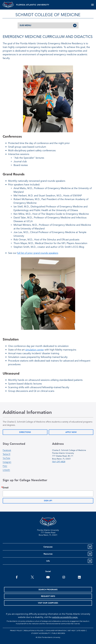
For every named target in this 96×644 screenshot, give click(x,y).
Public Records (58, 633)
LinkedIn (6, 470)
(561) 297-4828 (59, 462)
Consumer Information (56, 631)
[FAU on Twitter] (32, 577)
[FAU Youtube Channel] (48, 577)
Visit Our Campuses (48, 603)
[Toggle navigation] (92, 5)
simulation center (35, 350)
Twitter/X (6, 454)
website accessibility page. (65, 617)
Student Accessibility (41, 633)
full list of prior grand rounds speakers (38, 253)
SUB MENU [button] (25, 25)
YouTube (6, 458)
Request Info (48, 596)
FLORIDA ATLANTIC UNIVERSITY (33, 5)
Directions (25, 432)
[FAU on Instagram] (64, 577)
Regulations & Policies (34, 631)
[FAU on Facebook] (17, 577)
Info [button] (48, 561)
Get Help (72, 631)
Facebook (7, 450)
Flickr (5, 466)
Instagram (7, 462)
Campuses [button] (48, 547)
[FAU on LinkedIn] (79, 577)
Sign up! (48, 501)
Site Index (81, 631)
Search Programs (48, 590)
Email (6, 488)
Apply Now (71, 432)
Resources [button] (48, 554)
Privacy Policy (16, 631)
